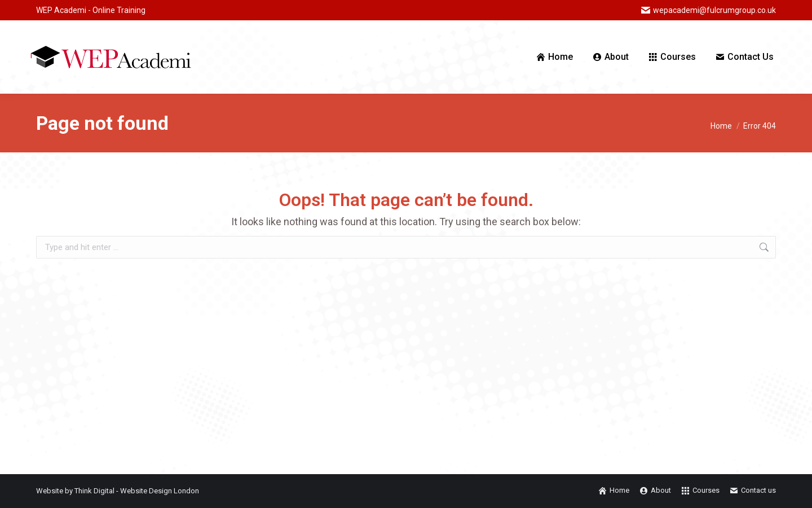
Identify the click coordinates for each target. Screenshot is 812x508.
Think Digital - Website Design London (137, 491)
